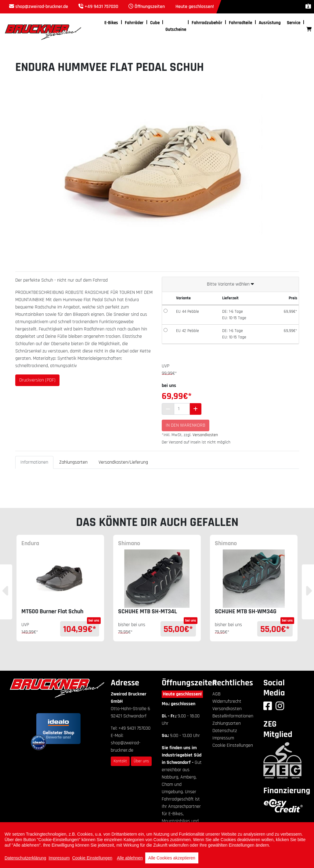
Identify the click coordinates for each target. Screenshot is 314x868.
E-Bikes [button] (111, 23)
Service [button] (294, 23)
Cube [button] (155, 23)
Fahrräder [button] (134, 23)
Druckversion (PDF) (37, 380)
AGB (217, 694)
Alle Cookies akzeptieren (172, 858)
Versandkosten (205, 435)
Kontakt (120, 761)
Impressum (223, 738)
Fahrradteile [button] (240, 23)
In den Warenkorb (186, 425)
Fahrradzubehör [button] (207, 23)
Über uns (141, 761)
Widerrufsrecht (227, 701)
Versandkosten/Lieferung (123, 462)
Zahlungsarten (73, 462)
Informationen (34, 462)
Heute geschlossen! (182, 694)
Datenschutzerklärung (25, 858)
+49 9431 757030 (101, 7)
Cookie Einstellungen (233, 745)
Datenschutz (225, 731)
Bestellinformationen (233, 716)
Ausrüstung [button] (270, 23)
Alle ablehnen (130, 858)
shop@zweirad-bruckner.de (42, 7)
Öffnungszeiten (150, 7)
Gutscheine (176, 29)
